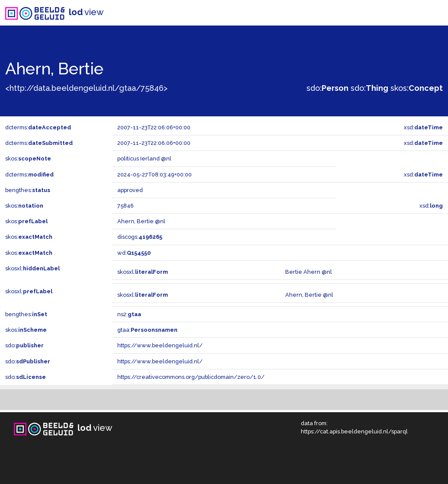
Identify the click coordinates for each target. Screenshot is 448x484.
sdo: (327, 88)
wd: (134, 253)
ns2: (129, 314)
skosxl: (32, 268)
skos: (417, 88)
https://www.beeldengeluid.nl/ (160, 345)
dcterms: (38, 127)
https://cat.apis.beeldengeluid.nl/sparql (354, 431)
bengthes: (28, 190)
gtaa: (147, 330)
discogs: (140, 237)
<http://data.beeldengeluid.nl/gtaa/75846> (86, 88)
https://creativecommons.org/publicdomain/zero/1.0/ (191, 377)
